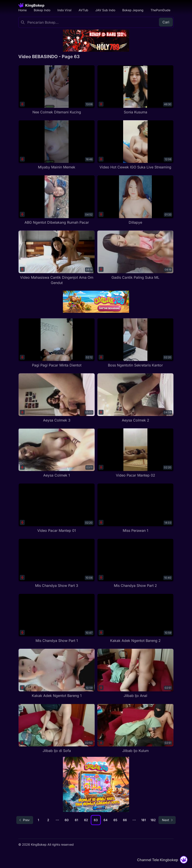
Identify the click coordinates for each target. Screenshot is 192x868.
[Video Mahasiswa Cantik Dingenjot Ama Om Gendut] (57, 258)
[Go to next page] (167, 820)
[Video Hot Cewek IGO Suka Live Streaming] (135, 145)
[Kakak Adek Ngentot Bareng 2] (135, 618)
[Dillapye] (135, 200)
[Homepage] (31, 5)
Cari (166, 22)
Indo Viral (64, 10)
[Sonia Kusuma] (135, 90)
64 (105, 820)
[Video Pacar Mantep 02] (135, 453)
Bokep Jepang (133, 10)
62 (86, 820)
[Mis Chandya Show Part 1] (57, 618)
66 (125, 820)
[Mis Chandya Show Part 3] (57, 563)
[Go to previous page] (25, 820)
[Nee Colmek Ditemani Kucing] (57, 90)
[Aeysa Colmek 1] (57, 453)
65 (115, 820)
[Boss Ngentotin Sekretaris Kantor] (135, 343)
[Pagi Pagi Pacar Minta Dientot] (57, 343)
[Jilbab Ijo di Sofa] (57, 728)
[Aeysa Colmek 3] (57, 398)
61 (76, 820)
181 (144, 820)
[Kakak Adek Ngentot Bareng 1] (57, 673)
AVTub (83, 10)
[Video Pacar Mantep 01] (57, 508)
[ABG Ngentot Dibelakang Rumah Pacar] (57, 200)
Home (23, 10)
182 (153, 820)
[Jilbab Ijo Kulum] (135, 728)
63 (96, 820)
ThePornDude (160, 10)
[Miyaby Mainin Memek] (57, 145)
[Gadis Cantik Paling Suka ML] (135, 255)
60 (67, 820)
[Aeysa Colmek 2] (135, 398)
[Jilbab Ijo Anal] (135, 673)
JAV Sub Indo (105, 10)
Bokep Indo (42, 10)
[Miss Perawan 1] (135, 508)
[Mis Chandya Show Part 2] (135, 563)
